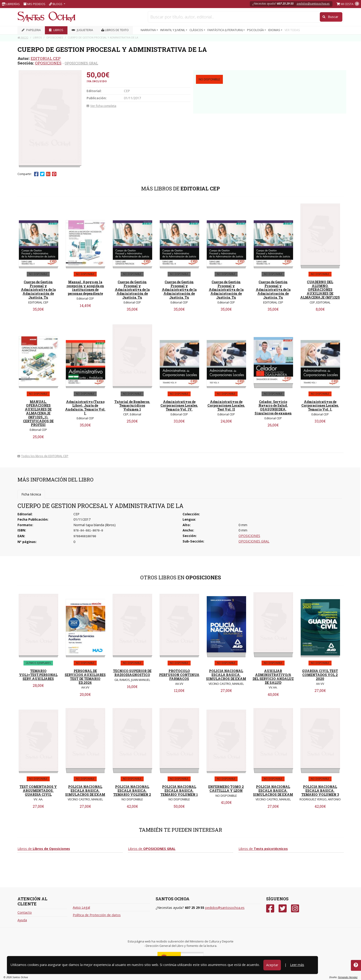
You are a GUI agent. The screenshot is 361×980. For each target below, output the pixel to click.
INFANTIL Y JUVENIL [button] (173, 30)
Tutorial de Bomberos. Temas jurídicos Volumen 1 (132, 406)
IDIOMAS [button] (275, 30)
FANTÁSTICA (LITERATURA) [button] (225, 30)
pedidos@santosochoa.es (313, 3)
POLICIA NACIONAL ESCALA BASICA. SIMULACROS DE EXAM (226, 675)
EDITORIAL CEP (46, 58)
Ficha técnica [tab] (31, 494)
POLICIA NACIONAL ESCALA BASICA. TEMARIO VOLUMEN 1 (179, 791)
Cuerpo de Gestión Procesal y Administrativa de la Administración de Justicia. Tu (38, 290)
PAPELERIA (31, 30)
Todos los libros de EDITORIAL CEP (43, 456)
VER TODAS (292, 30)
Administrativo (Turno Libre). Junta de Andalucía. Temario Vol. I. (85, 407)
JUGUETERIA (82, 30)
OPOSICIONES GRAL (81, 63)
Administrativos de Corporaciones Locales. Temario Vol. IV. (179, 406)
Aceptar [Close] (272, 965)
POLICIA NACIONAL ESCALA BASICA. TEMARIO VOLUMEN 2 (132, 791)
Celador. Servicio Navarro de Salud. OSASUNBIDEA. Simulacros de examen (273, 407)
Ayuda (22, 920)
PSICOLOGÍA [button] (256, 30)
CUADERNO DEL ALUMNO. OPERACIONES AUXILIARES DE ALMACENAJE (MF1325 (320, 290)
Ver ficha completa (101, 106)
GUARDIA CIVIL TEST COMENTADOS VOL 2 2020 (320, 675)
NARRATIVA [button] (149, 30)
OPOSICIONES (48, 63)
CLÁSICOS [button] (197, 30)
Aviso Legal (81, 907)
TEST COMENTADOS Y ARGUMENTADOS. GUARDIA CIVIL (38, 791)
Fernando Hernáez (348, 977)
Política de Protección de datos (97, 915)
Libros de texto (115, 30)
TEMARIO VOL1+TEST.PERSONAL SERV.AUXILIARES (38, 675)
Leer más (297, 965)
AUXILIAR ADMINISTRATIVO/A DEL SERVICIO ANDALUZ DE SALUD (273, 677)
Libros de (44, 849)
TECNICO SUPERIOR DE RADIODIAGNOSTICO (132, 673)
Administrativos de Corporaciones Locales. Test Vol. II (226, 406)
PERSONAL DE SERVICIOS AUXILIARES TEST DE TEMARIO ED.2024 (85, 677)
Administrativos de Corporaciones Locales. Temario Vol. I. (320, 406)
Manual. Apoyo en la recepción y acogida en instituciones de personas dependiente (85, 288)
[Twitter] (283, 909)
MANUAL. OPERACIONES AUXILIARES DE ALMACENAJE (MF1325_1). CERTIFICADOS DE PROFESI (38, 413)
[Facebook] (270, 909)
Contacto (25, 912)
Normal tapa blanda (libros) (95, 525)
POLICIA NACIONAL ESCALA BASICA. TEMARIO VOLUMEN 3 (320, 791)
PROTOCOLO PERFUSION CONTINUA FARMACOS (179, 675)
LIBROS (56, 30)
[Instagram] (295, 909)
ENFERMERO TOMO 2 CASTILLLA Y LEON (226, 789)
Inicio (23, 37)
